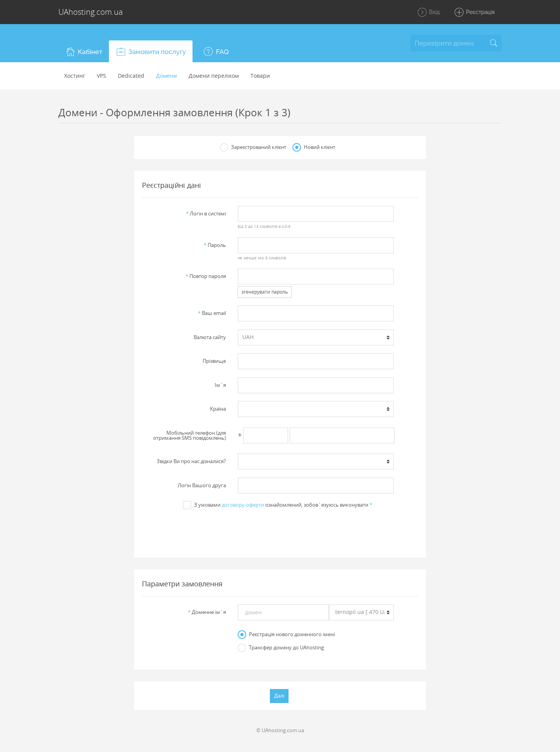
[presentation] (280, 530)
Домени (166, 76)
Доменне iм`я (207, 612)
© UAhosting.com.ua (280, 730)
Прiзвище (214, 361)
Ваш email (212, 313)
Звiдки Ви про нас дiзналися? (191, 461)
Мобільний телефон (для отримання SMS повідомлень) (190, 435)
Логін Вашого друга (202, 485)
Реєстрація (474, 12)
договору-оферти (243, 505)
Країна (218, 409)
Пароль (215, 245)
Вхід (428, 12)
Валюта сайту (210, 337)
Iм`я (220, 385)
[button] (84, 51)
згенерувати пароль (265, 292)
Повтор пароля (206, 276)
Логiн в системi (206, 213)
